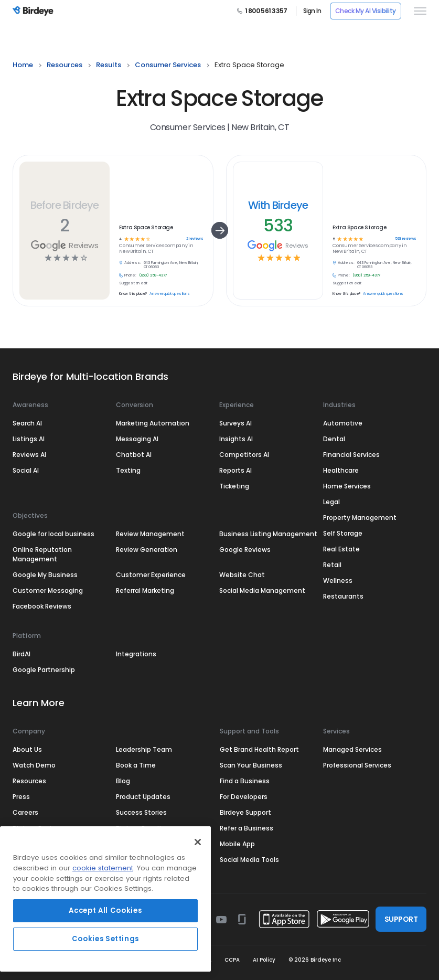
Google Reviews (245, 550)
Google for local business (53, 534)
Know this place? (133, 294)
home (23, 65)
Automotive (343, 423)
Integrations (136, 654)
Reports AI (235, 470)
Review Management (150, 534)
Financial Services (351, 455)
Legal (331, 502)
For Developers (244, 797)
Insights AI (236, 439)
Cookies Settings (106, 939)
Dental (334, 439)
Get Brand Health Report (259, 749)
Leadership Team (144, 749)
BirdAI (22, 654)
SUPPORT (401, 919)
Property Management (360, 518)
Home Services (347, 486)
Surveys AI (235, 423)
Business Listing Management (268, 534)
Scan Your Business (251, 765)
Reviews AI (29, 455)
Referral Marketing (145, 590)
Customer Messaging (48, 590)
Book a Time (136, 765)
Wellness (338, 580)
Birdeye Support (245, 812)
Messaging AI (137, 439)
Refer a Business (247, 828)
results (109, 65)
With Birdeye (278, 205)
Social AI (26, 470)
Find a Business (245, 781)
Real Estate (341, 549)
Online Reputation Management (42, 554)
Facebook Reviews (42, 606)
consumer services (168, 65)
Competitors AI (244, 455)
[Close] (198, 842)
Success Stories (141, 812)
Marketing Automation (153, 423)
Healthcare (341, 470)
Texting (128, 470)
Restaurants (343, 596)
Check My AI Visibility (366, 11)
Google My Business (45, 575)
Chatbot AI (134, 455)
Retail (332, 565)
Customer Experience (151, 575)
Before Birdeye (65, 205)
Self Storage (343, 533)
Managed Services (352, 749)
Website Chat (242, 575)
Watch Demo (34, 765)
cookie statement (103, 868)
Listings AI (29, 439)
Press (21, 797)
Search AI (27, 423)
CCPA (232, 960)
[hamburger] (418, 11)
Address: (132, 263)
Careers (25, 812)
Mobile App (237, 844)
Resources (29, 781)
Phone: (130, 275)
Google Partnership (44, 670)
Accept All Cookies (105, 910)
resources (65, 65)
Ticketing (234, 486)
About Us (27, 749)
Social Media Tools (249, 860)
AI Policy (264, 960)
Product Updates (143, 797)
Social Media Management (262, 590)
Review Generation (147, 550)
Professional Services (357, 765)
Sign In (312, 11)
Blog (123, 781)
